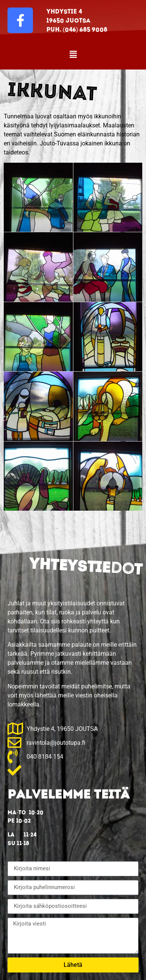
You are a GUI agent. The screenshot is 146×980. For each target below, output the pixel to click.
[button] (73, 54)
